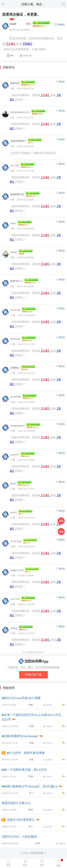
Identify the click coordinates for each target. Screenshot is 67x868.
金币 (42, 865)
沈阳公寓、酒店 (33, 4)
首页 (8, 865)
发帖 (61, 531)
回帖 (61, 521)
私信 (25, 865)
